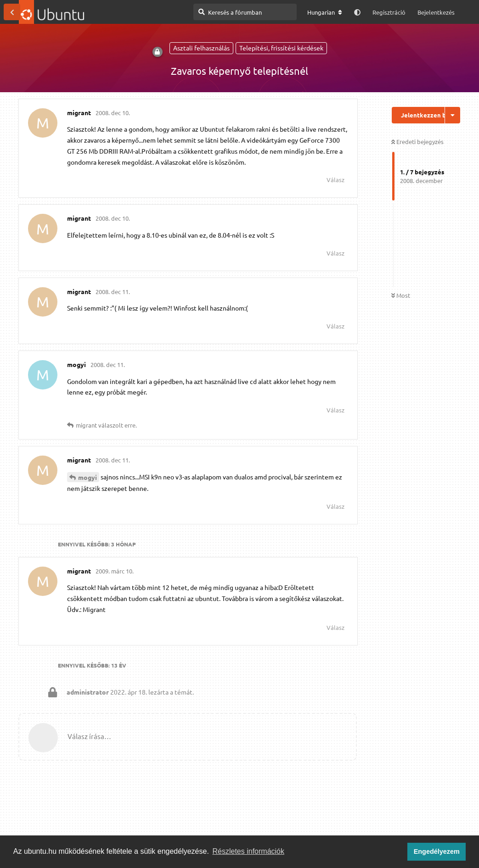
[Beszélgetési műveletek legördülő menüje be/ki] (453, 115)
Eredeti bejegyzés (417, 142)
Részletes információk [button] (249, 851)
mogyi (87, 477)
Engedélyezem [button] (437, 851)
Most (401, 295)
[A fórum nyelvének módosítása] (325, 12)
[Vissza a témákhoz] (12, 12)
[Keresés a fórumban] (245, 12)
